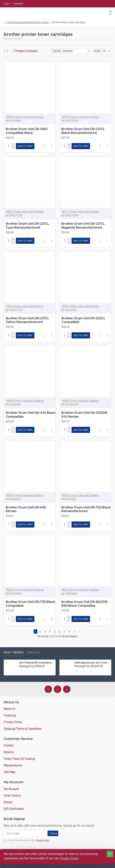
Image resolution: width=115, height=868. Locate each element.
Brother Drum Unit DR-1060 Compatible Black (27, 131)
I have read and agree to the (27, 840)
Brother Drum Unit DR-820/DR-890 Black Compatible (85, 604)
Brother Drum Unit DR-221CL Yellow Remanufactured (27, 320)
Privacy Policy (69, 858)
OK (110, 854)
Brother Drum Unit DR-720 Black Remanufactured (86, 509)
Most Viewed (14, 652)
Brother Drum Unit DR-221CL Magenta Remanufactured (83, 226)
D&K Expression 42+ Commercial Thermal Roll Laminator (92, 663)
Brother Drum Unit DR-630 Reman (26, 509)
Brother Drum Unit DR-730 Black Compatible (30, 604)
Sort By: (57, 51)
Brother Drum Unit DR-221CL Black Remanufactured (83, 131)
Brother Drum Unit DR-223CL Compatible (83, 320)
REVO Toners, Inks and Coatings (25, 117)
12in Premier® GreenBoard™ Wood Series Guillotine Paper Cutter (37, 663)
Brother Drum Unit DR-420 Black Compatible (31, 415)
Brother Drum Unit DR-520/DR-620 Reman (85, 415)
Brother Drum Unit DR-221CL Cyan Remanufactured (27, 226)
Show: (97, 51)
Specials (34, 652)
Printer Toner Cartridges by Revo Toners (28, 22)
